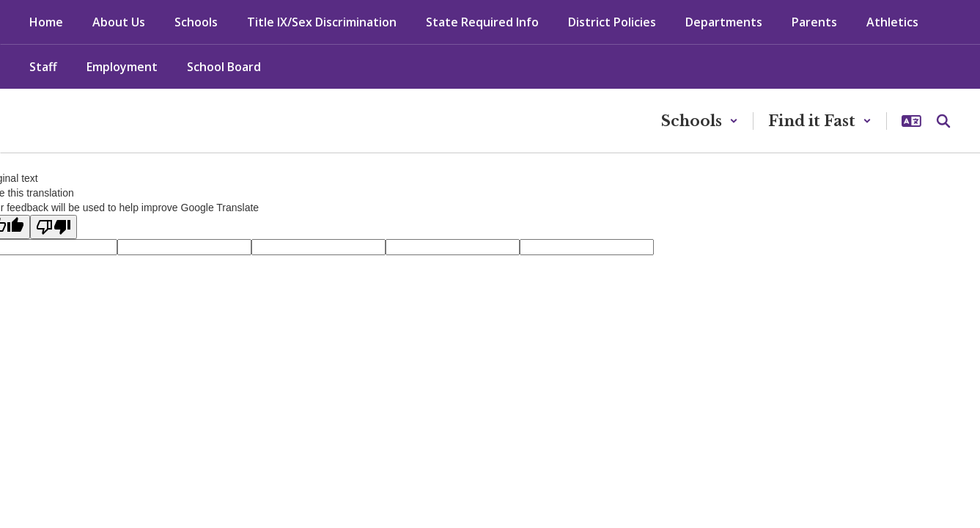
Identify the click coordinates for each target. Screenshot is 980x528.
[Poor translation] (54, 227)
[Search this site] (943, 121)
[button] (700, 121)
